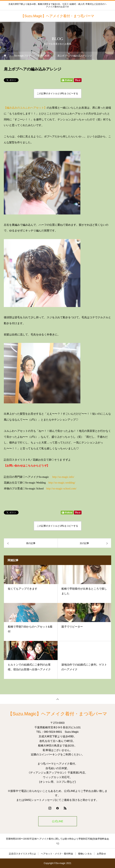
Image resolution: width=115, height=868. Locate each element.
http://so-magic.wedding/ (62, 483)
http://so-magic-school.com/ (61, 489)
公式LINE (57, 821)
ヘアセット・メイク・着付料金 (57, 854)
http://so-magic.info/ (63, 477)
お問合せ (101, 854)
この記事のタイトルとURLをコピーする (57, 93)
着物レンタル (85, 854)
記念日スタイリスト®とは (22, 854)
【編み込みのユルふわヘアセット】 (25, 108)
